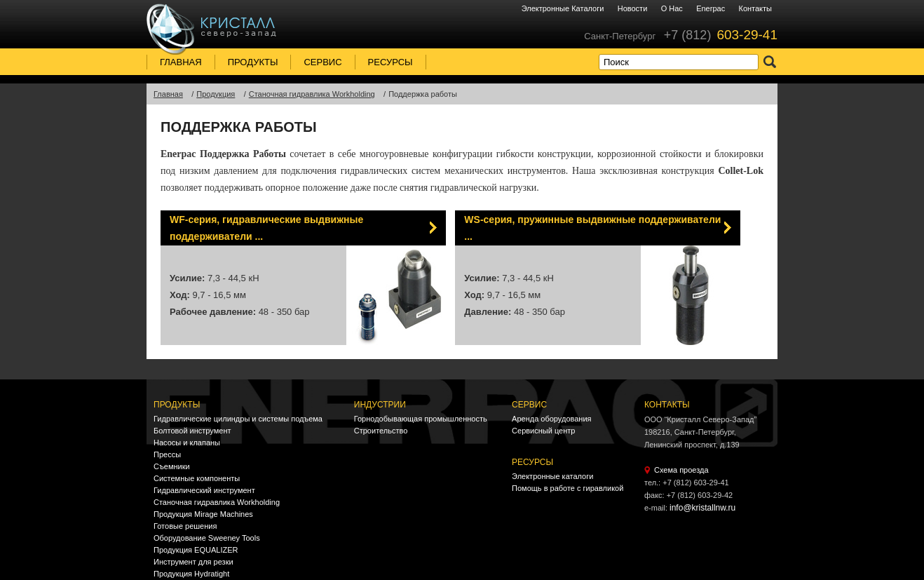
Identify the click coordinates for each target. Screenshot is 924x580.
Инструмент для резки (193, 562)
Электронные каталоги (563, 8)
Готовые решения (185, 526)
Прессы (167, 454)
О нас (672, 8)
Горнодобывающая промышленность (421, 419)
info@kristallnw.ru (702, 508)
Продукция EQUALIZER (196, 550)
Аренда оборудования (551, 419)
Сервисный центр (543, 431)
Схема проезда (681, 470)
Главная (181, 62)
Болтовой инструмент (192, 431)
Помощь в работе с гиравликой (568, 488)
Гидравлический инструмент (204, 490)
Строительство (381, 431)
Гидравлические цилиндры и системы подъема (238, 419)
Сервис (322, 62)
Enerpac (711, 8)
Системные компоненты (197, 478)
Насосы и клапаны (187, 443)
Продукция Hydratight (191, 574)
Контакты (755, 8)
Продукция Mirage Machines (203, 514)
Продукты (253, 62)
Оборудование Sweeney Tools (207, 538)
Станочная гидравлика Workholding (217, 502)
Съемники (172, 466)
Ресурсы (390, 62)
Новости (633, 8)
